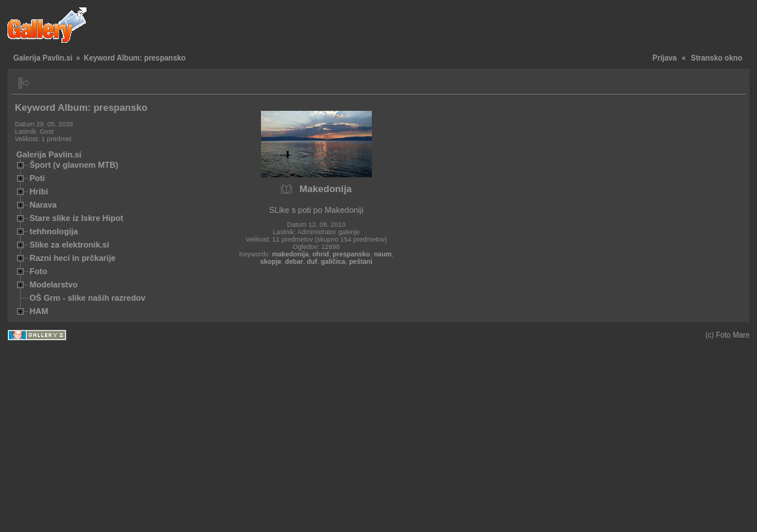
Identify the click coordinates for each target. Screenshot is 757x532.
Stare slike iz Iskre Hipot (77, 218)
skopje (271, 262)
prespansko (352, 254)
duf (312, 262)
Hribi (39, 191)
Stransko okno (717, 58)
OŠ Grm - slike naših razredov (88, 298)
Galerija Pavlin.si (43, 58)
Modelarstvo (54, 284)
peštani (361, 262)
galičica (333, 262)
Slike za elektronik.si (69, 245)
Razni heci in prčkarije (72, 258)
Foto (38, 271)
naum (383, 254)
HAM (39, 311)
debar (295, 262)
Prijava (665, 58)
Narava (43, 205)
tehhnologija (54, 231)
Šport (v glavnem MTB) (74, 165)
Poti (37, 178)
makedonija (291, 254)
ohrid (321, 254)
